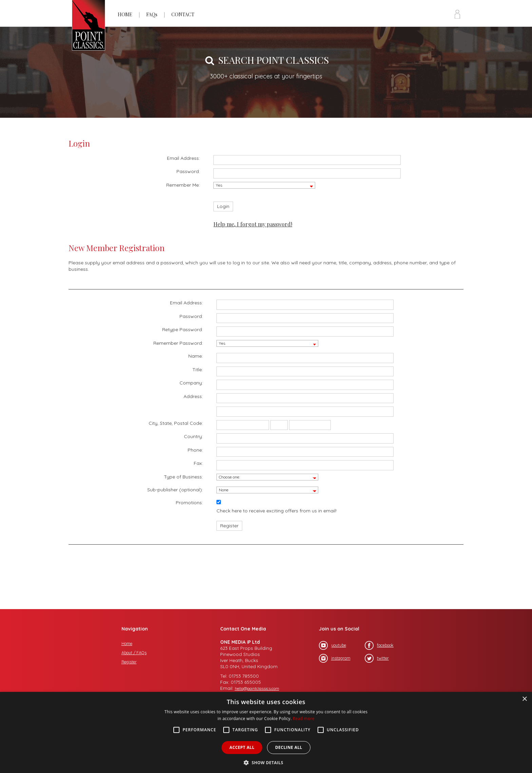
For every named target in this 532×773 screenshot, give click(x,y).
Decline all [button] (289, 747)
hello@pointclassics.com (257, 688)
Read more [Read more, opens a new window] (304, 719)
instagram (335, 658)
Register (129, 662)
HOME (125, 14)
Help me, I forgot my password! (253, 224)
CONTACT (183, 14)
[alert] (266, 732)
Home (127, 644)
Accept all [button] (242, 747)
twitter (377, 658)
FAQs (152, 14)
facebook (379, 645)
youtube (332, 645)
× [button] (524, 699)
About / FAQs (134, 653)
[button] (266, 762)
